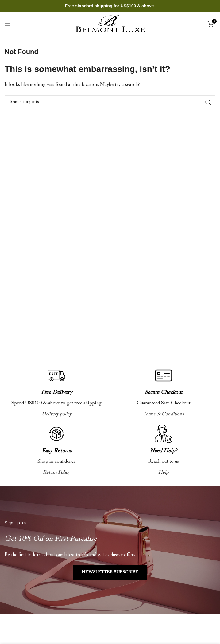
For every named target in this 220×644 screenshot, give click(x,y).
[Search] (110, 102)
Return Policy (56, 473)
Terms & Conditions (164, 414)
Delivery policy (57, 414)
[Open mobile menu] (8, 24)
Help (163, 473)
